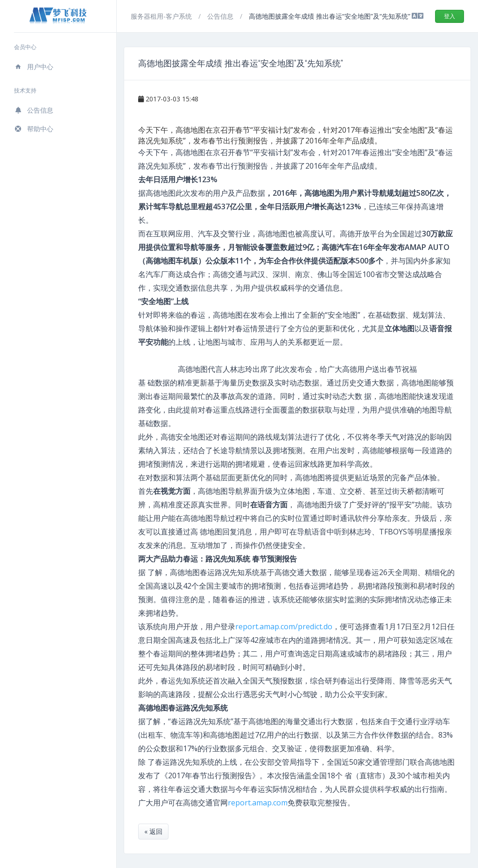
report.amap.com (258, 803)
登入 (450, 16)
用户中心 (34, 67)
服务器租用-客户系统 (162, 16)
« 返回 (153, 831)
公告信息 (34, 110)
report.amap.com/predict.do (284, 626)
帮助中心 (34, 129)
